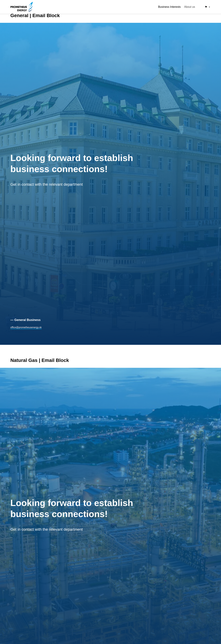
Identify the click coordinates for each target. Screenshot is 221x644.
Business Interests (169, 7)
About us (189, 7)
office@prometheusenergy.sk (26, 327)
